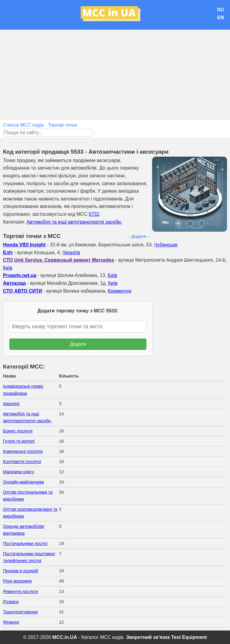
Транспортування (20, 612)
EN (220, 18)
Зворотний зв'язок (148, 637)
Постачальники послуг (25, 543)
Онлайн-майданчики (23, 482)
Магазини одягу (19, 472)
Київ (8, 268)
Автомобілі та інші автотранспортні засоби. (74, 222)
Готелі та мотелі (19, 441)
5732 (94, 214)
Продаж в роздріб (21, 571)
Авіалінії (11, 404)
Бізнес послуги (18, 431)
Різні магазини (17, 581)
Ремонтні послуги (20, 591)
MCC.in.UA (65, 637)
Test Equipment (189, 637)
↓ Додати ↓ (139, 236)
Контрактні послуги (22, 462)
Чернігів (71, 253)
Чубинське (166, 245)
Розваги (11, 602)
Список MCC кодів (23, 125)
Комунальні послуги (23, 451)
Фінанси (11, 622)
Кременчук (120, 291)
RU (221, 10)
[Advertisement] (115, 75)
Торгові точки (62, 125)
